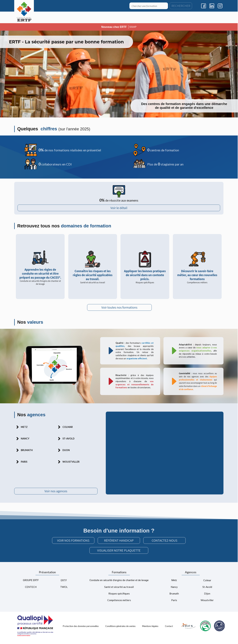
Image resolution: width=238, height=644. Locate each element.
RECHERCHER (181, 6)
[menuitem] (54, 17)
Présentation (47, 576)
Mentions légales (150, 630)
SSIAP (133, 27)
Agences (191, 576)
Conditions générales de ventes (120, 630)
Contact (169, 630)
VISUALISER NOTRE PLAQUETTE (119, 554)
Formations (119, 576)
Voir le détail (119, 209)
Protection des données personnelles (81, 630)
